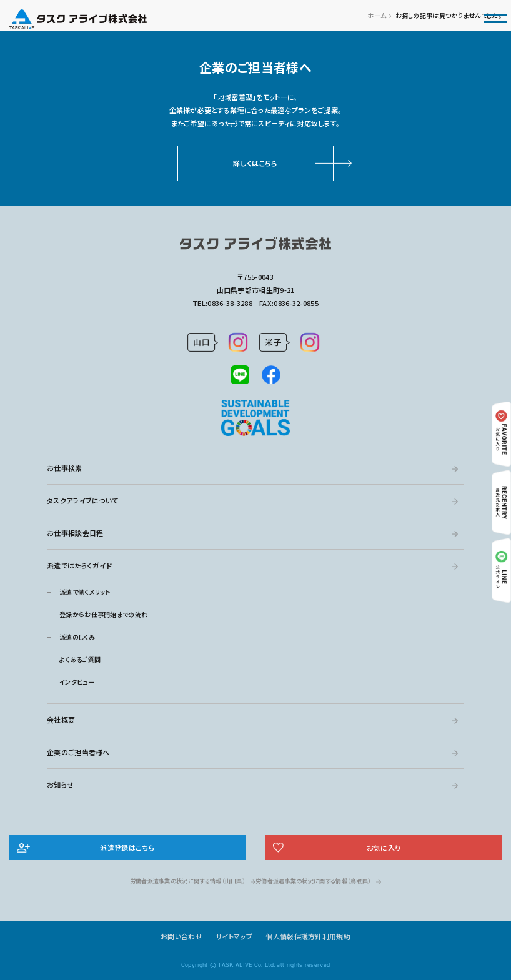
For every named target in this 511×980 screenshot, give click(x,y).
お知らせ (60, 784)
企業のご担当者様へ (78, 752)
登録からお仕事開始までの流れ (103, 614)
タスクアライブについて (82, 500)
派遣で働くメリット (85, 592)
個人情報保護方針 (294, 936)
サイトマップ (234, 936)
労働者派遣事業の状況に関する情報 (188, 881)
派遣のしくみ (77, 637)
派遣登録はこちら (127, 848)
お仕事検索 (65, 468)
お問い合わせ (181, 936)
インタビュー (77, 682)
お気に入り (384, 848)
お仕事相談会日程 (75, 533)
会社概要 (61, 720)
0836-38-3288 (230, 303)
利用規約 (336, 936)
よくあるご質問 (80, 659)
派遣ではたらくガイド (79, 565)
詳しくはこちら (255, 163)
